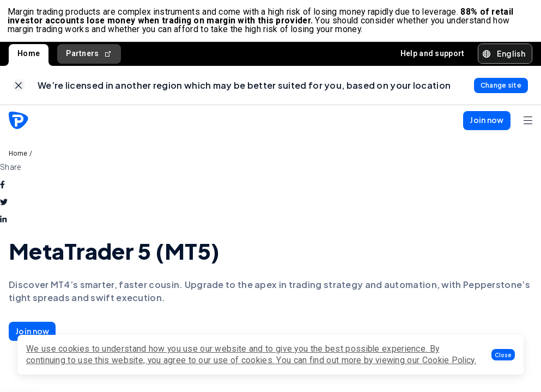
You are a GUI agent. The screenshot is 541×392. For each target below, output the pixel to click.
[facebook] (2, 189)
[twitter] (4, 207)
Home (29, 56)
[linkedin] (3, 224)
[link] (19, 89)
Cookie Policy (448, 360)
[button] (503, 355)
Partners (89, 56)
